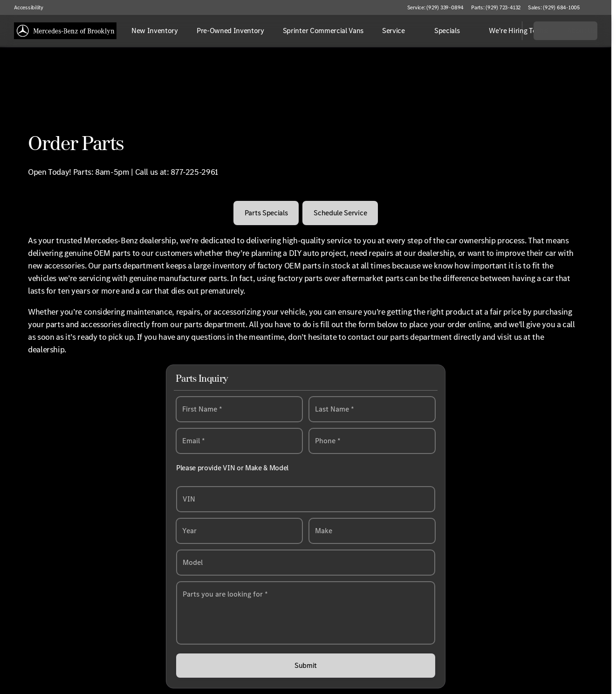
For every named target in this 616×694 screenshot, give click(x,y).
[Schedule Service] (340, 213)
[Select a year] (239, 531)
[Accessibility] (24, 7)
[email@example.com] (239, 441)
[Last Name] (372, 410)
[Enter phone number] (372, 441)
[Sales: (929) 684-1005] (554, 7)
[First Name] (239, 410)
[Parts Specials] (266, 213)
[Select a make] (372, 531)
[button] (600, 7)
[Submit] (306, 666)
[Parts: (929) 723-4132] (496, 7)
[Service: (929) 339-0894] (435, 7)
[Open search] (503, 31)
